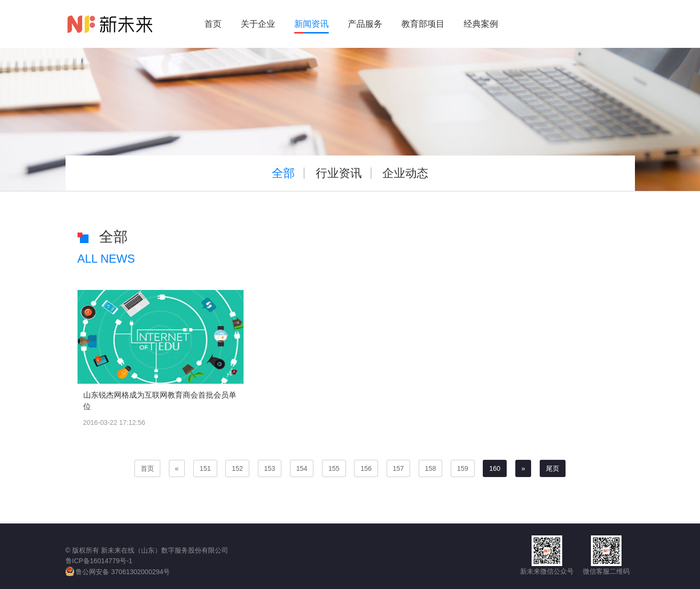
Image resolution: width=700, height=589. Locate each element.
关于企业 (258, 24)
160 (494, 468)
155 (334, 468)
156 (366, 468)
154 (302, 468)
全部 (283, 173)
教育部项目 (423, 24)
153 (270, 468)
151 (205, 468)
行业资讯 (339, 173)
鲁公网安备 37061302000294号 (118, 571)
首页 (213, 24)
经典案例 (481, 24)
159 (462, 468)
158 (430, 468)
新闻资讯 (311, 24)
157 (398, 468)
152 (237, 468)
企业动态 (405, 173)
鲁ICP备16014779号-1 (99, 561)
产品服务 (365, 24)
